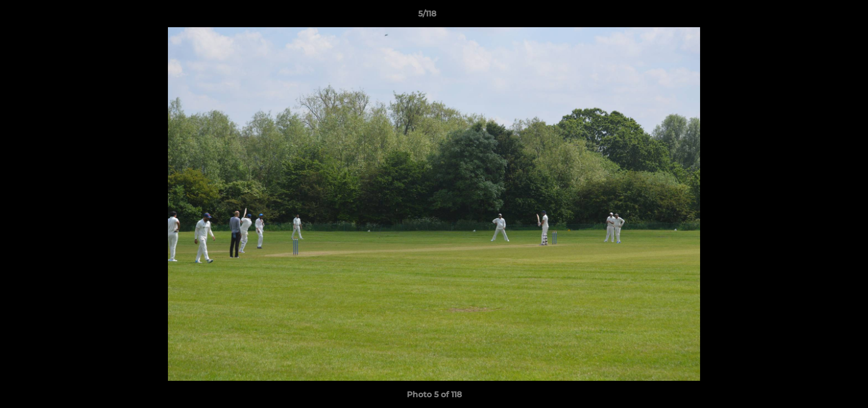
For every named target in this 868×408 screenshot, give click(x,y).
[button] (820, 16)
